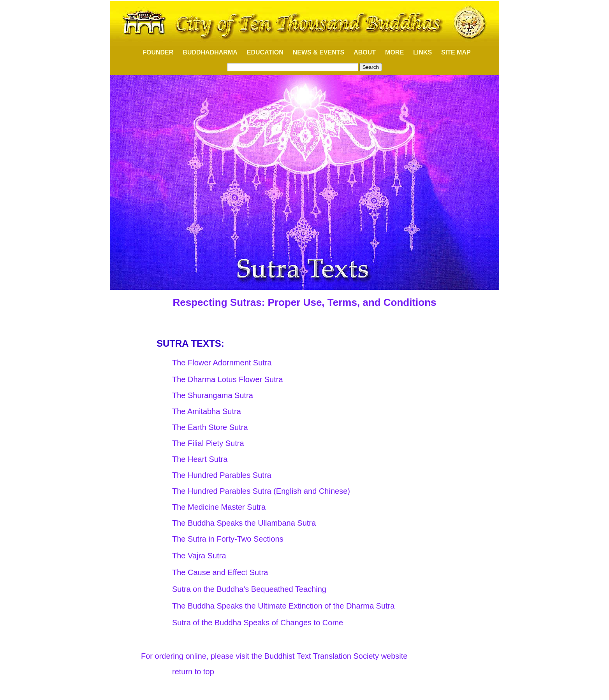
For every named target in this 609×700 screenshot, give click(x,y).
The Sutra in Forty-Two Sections (228, 539)
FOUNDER (154, 52)
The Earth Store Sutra (210, 427)
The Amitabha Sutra (207, 411)
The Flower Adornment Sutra (222, 363)
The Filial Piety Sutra (208, 443)
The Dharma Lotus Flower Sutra (228, 379)
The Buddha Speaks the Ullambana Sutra (244, 523)
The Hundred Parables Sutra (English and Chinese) (261, 491)
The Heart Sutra (200, 459)
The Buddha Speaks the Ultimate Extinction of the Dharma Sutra (283, 606)
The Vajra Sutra (199, 556)
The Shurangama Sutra (213, 395)
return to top (193, 672)
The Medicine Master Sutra (219, 507)
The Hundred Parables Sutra (222, 475)
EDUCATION (265, 52)
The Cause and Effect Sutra (220, 572)
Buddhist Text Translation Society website (336, 656)
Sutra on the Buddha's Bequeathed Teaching (249, 589)
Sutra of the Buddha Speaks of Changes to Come (258, 623)
